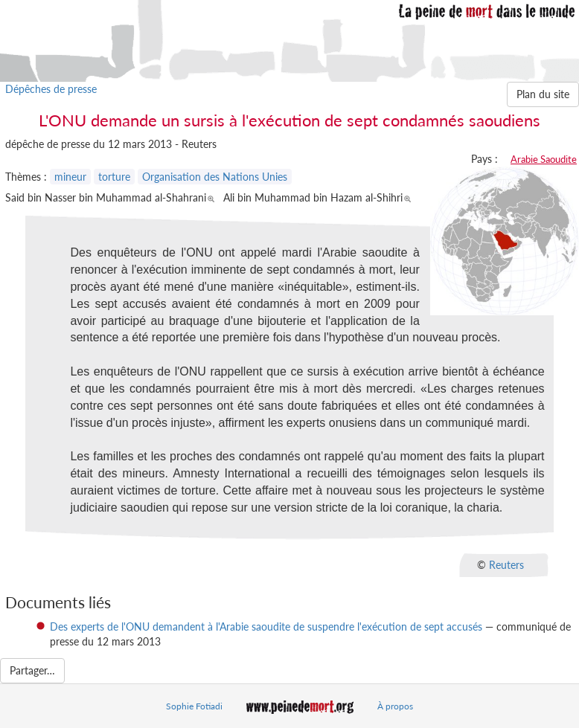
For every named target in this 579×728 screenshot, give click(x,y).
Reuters (506, 564)
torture (114, 177)
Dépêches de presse (51, 89)
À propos (395, 706)
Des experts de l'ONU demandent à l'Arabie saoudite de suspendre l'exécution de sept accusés (266, 626)
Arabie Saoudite (544, 159)
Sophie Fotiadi (194, 706)
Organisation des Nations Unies (215, 177)
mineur (70, 177)
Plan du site (543, 94)
